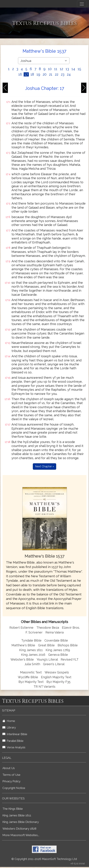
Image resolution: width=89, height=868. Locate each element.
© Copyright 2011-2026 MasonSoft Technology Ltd (44, 859)
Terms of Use (11, 775)
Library (9, 727)
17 (26, 74)
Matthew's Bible (23, 645)
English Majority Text (56, 677)
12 (61, 69)
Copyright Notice (14, 788)
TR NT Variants (44, 687)
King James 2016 (33, 655)
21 (51, 74)
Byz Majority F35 (58, 682)
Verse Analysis (14, 747)
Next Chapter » (44, 466)
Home (9, 721)
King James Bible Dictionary (21, 822)
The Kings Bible (13, 809)
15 (79, 69)
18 (32, 74)
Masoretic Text (31, 672)
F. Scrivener (34, 632)
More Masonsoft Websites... (21, 835)
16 (20, 74)
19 (38, 74)
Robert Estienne (21, 628)
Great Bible (46, 645)
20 (45, 74)
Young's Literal (48, 659)
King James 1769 (58, 650)
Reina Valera (55, 632)
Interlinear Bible (15, 734)
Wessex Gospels (57, 672)
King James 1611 (31, 650)
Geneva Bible (58, 655)
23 (63, 74)
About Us (9, 768)
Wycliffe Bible (28, 677)
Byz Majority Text (31, 682)
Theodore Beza (48, 628)
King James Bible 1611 (17, 815)
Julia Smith (33, 664)
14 (73, 69)
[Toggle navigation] (82, 4)
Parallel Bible (13, 741)
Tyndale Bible (31, 640)
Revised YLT (70, 659)
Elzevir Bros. (71, 628)
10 (50, 69)
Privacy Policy (11, 781)
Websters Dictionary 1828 (19, 829)
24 (69, 74)
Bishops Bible (68, 645)
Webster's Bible (22, 659)
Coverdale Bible (56, 640)
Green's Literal (54, 664)
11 (56, 69)
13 (67, 69)
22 (57, 74)
